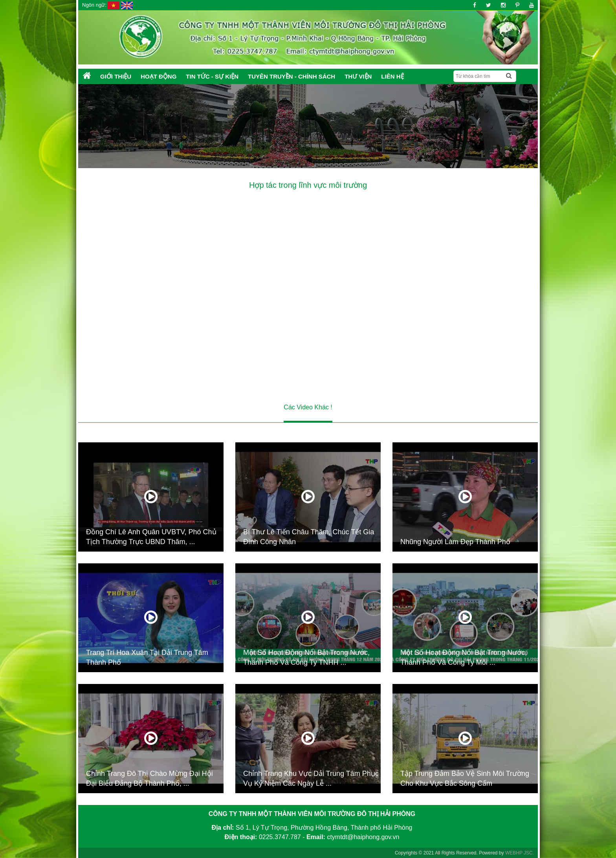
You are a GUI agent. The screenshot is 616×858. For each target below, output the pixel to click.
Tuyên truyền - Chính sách (291, 76)
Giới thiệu (116, 76)
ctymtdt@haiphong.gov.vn (363, 837)
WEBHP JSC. (520, 853)
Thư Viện (358, 76)
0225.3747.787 (280, 837)
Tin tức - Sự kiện (212, 76)
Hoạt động (159, 76)
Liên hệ (392, 76)
